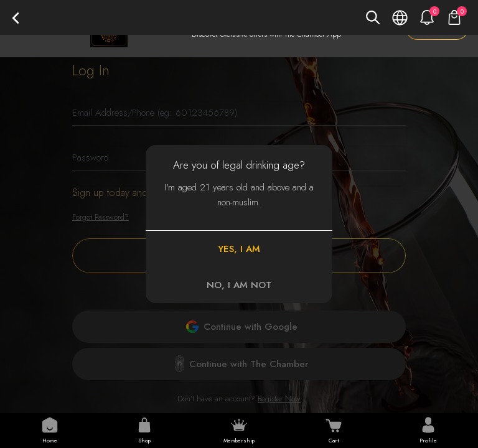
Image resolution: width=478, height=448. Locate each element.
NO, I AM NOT (239, 285)
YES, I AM (239, 249)
